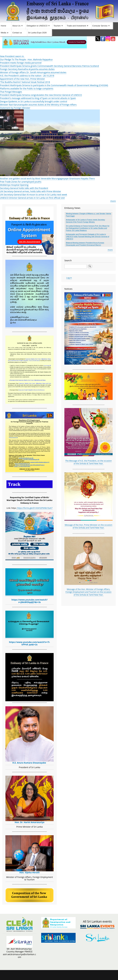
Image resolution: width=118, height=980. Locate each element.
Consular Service (101, 27)
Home (3, 26)
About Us (18, 27)
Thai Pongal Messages (11, 92)
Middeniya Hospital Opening (14, 185)
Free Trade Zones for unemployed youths (21, 182)
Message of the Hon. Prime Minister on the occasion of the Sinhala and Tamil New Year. (88, 526)
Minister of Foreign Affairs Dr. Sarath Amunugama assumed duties (33, 72)
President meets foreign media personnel (21, 63)
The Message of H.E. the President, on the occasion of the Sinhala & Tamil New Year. (89, 462)
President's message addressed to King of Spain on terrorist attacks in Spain (38, 98)
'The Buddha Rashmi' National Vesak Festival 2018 (25, 82)
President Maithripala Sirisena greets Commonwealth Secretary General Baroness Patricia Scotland (49, 66)
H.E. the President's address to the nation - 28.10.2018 (27, 76)
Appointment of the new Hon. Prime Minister (23, 79)
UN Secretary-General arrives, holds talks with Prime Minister (31, 191)
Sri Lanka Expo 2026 (37, 33)
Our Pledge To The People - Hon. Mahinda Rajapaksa (26, 59)
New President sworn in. (12, 56)
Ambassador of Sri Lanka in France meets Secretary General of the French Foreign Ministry (85, 221)
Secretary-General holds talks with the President (24, 188)
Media (5, 33)
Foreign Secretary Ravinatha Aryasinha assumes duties (27, 69)
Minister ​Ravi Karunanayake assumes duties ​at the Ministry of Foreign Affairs (38, 105)
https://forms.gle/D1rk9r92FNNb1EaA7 (35, 508)
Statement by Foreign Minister (15, 108)
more (113, 201)
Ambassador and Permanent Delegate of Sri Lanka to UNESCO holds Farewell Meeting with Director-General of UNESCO (88, 237)
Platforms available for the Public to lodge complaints (27, 88)
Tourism (59, 27)
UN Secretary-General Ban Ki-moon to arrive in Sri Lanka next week (33, 195)
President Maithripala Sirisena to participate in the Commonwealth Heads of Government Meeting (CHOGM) (54, 85)
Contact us (17, 33)
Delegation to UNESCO (39, 27)
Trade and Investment (78, 27)
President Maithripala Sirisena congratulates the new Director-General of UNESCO (41, 95)
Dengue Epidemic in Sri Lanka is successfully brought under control (33, 101)
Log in (69, 278)
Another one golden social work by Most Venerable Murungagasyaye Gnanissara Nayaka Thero (47, 178)
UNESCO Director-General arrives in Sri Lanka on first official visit (32, 198)
